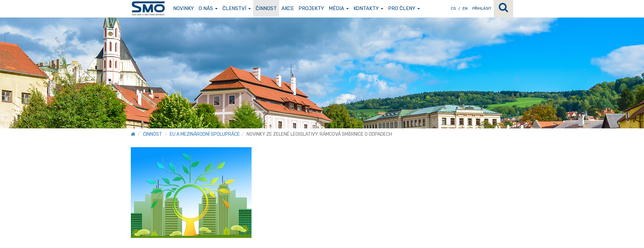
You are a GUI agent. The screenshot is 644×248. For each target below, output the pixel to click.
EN (465, 8)
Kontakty (368, 8)
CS (453, 8)
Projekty (311, 8)
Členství (237, 8)
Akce (288, 8)
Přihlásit (482, 8)
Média (339, 8)
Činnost (266, 8)
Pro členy (404, 8)
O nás (208, 8)
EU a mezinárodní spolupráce (205, 134)
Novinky (183, 8)
